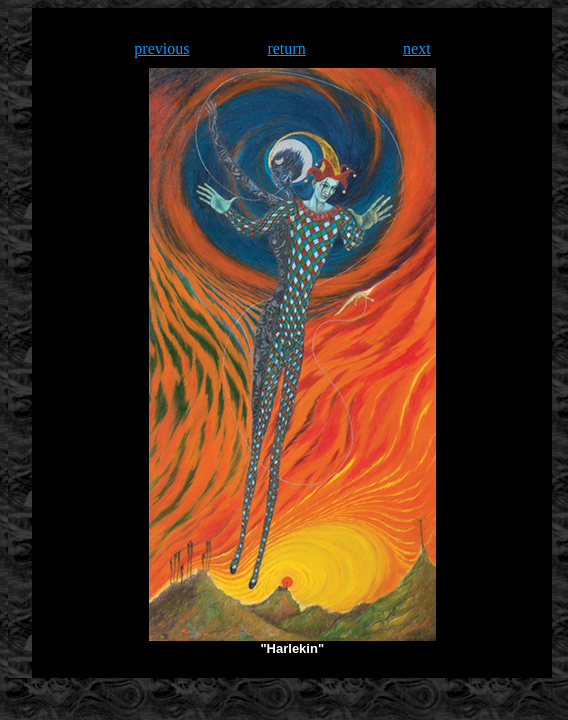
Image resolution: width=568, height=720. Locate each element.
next (417, 48)
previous (161, 48)
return (286, 48)
